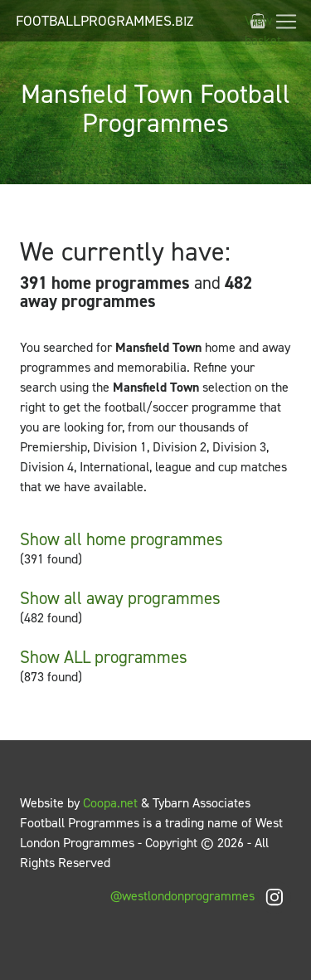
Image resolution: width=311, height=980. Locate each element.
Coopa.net (110, 803)
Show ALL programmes (104, 657)
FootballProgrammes (104, 21)
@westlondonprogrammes (201, 896)
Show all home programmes (121, 539)
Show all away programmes (120, 598)
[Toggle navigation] (286, 22)
